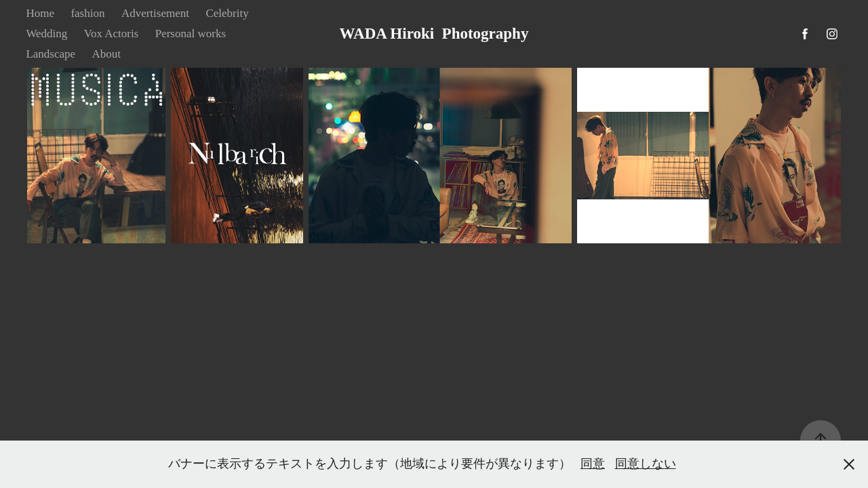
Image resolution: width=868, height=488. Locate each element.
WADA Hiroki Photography (434, 34)
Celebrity (227, 13)
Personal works (191, 34)
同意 (593, 464)
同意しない (646, 464)
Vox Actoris (111, 34)
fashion (87, 13)
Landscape (51, 54)
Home (40, 13)
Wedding (46, 34)
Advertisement (155, 13)
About (107, 54)
